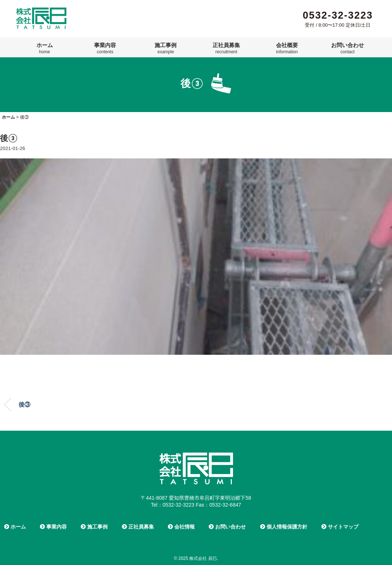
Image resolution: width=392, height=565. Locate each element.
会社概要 (287, 48)
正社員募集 (226, 48)
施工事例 (166, 48)
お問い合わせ (348, 48)
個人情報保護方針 (284, 527)
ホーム (45, 48)
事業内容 (105, 48)
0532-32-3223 (338, 15)
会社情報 (181, 527)
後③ (24, 405)
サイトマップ (340, 527)
